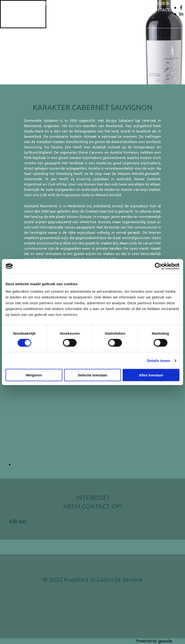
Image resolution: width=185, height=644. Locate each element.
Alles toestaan (151, 375)
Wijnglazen (128, 3)
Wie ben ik (64, 3)
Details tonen (159, 360)
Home (42, 3)
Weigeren (34, 375)
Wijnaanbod (95, 3)
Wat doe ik (158, 3)
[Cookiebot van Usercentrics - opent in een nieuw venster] (158, 266)
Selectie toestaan (93, 375)
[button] (18, 522)
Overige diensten (126, 10)
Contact (160, 10)
